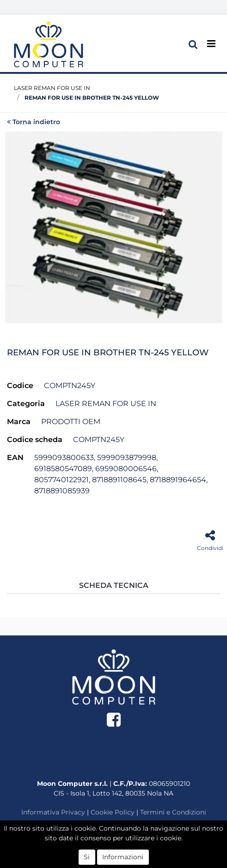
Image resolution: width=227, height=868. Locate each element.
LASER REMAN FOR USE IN (52, 88)
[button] (193, 44)
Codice (20, 386)
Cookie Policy (113, 812)
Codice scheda (35, 440)
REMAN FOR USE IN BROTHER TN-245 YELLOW (92, 98)
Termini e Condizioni (173, 812)
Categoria (26, 404)
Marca (19, 422)
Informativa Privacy (53, 812)
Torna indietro (34, 122)
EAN (15, 458)
